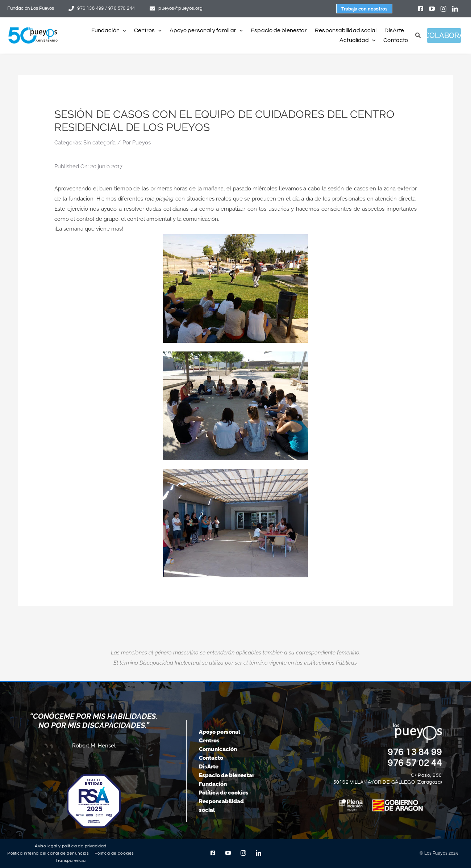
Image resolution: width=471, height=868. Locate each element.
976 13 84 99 (415, 752)
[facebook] (421, 9)
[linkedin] (455, 9)
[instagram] (443, 9)
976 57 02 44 (415, 763)
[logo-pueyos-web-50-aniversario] (33, 28)
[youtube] (432, 9)
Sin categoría (99, 143)
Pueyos (141, 143)
